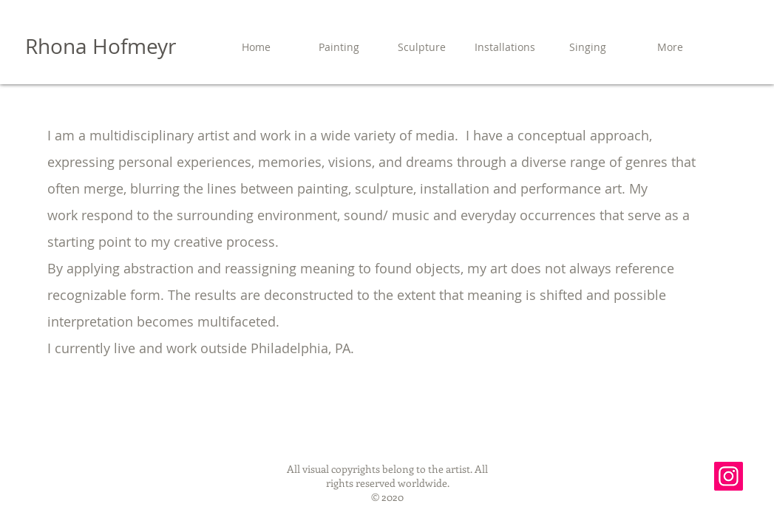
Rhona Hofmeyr (101, 46)
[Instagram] (729, 476)
